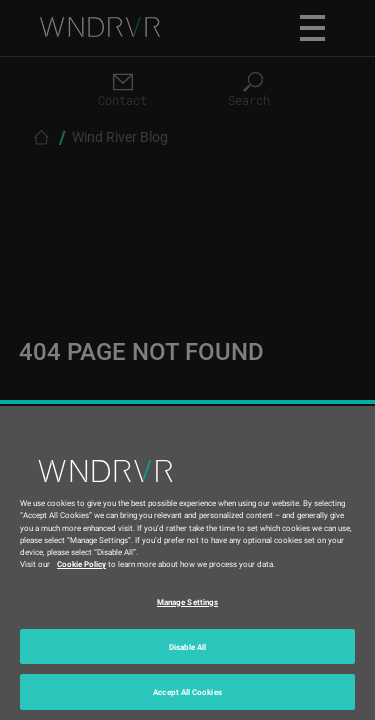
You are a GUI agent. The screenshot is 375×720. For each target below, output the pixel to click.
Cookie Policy (81, 563)
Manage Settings (187, 601)
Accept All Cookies (187, 691)
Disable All (188, 646)
